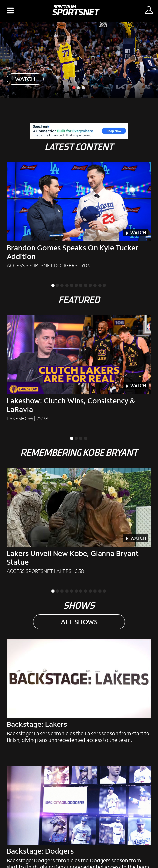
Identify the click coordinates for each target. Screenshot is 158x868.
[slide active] (74, 87)
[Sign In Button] (148, 11)
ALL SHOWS (79, 622)
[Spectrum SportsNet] (76, 13)
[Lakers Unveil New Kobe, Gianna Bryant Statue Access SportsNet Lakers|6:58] (79, 521)
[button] (10, 11)
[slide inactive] (79, 87)
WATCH (25, 79)
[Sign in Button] (149, 10)
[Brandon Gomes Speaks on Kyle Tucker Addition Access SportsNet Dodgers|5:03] (79, 216)
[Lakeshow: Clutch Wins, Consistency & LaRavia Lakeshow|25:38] (79, 369)
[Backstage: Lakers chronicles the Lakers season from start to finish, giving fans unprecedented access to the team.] (79, 691)
